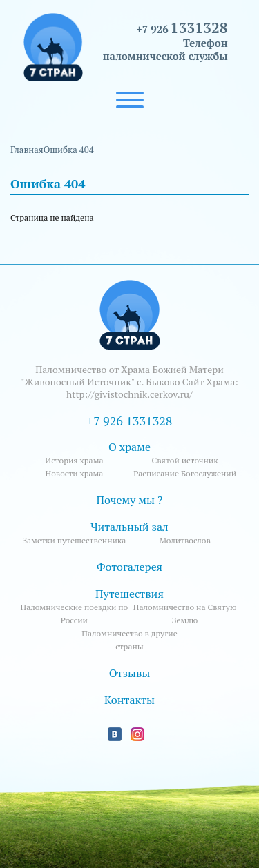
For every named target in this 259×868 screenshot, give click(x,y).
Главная (27, 150)
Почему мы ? (130, 500)
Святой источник (184, 460)
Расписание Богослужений (185, 473)
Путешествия (129, 594)
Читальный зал (129, 527)
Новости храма (74, 473)
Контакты (129, 700)
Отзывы (130, 673)
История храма (74, 460)
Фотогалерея (129, 567)
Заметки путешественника (74, 540)
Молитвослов (184, 540)
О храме (129, 447)
